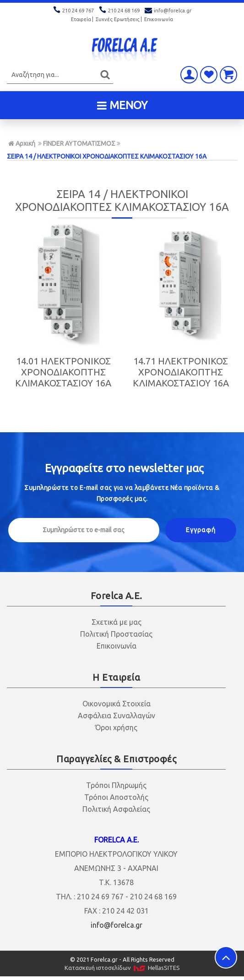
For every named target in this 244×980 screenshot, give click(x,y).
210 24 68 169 (120, 11)
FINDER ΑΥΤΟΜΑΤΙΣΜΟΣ (79, 143)
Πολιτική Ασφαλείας (116, 809)
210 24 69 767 (74, 11)
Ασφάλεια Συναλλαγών (117, 716)
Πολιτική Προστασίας (116, 634)
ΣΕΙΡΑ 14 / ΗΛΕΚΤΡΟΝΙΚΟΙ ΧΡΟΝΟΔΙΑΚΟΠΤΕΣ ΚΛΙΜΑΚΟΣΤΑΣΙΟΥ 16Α (107, 156)
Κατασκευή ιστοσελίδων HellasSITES (122, 968)
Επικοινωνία (159, 19)
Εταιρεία (81, 19)
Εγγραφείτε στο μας (124, 468)
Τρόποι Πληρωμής (116, 785)
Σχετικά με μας (117, 622)
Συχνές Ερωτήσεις (118, 19)
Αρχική (22, 143)
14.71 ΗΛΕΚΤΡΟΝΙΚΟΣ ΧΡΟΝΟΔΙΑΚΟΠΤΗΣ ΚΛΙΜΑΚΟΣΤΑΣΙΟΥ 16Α (181, 372)
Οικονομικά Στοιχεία (117, 704)
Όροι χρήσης (116, 727)
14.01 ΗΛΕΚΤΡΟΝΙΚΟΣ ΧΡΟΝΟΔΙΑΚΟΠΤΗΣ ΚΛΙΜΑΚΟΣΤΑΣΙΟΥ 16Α (63, 372)
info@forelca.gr (168, 11)
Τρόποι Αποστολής (116, 797)
